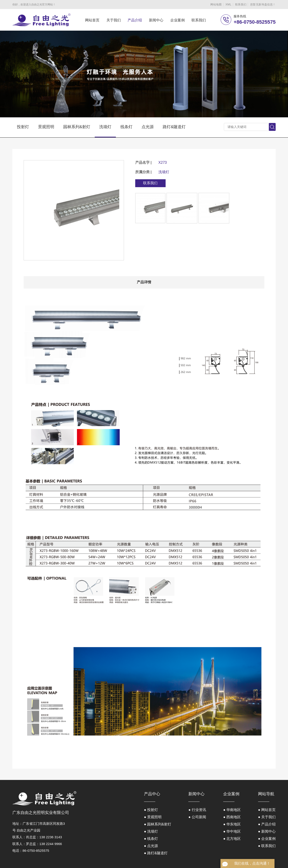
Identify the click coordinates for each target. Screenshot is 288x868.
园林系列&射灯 (77, 127)
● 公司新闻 (197, 817)
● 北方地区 (232, 839)
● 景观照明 (153, 817)
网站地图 (216, 5)
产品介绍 (135, 20)
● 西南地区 (232, 817)
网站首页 (92, 20)
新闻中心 (156, 20)
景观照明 (46, 127)
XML (228, 5)
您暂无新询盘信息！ (263, 5)
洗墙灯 (105, 127)
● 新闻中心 (267, 831)
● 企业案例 (267, 839)
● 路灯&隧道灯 (156, 853)
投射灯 (23, 127)
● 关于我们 (267, 817)
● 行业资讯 (197, 810)
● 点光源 (151, 846)
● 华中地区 (232, 831)
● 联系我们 (267, 846)
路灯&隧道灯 (174, 127)
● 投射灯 (151, 810)
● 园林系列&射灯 (158, 824)
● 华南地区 (232, 810)
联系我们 (241, 5)
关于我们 (114, 20)
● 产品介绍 (267, 824)
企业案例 (178, 20)
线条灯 (126, 127)
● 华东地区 (232, 824)
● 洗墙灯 (151, 831)
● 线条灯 (151, 839)
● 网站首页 (267, 810)
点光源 (148, 127)
